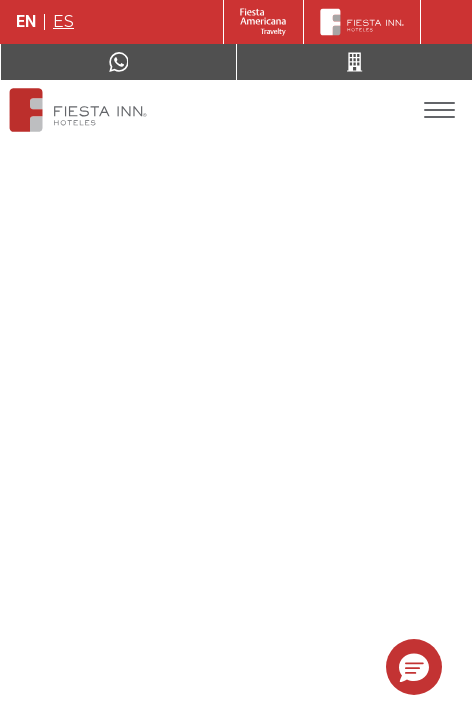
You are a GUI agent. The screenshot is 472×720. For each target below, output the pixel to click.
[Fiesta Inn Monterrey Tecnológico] (78, 110)
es (63, 21)
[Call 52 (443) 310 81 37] (354, 62)
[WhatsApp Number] (118, 62)
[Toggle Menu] (439, 110)
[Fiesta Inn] (362, 22)
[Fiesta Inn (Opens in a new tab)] (263, 22)
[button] (414, 667)
